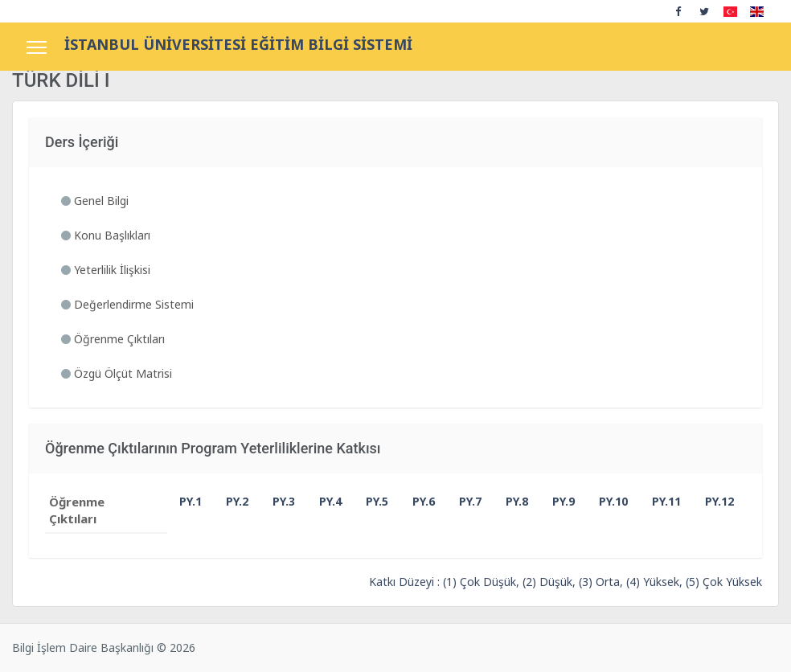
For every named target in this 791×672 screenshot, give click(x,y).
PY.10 (603, 501)
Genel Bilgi (95, 201)
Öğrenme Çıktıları (113, 339)
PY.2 (230, 501)
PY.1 (183, 501)
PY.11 (656, 501)
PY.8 (510, 501)
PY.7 (463, 501)
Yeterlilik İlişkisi (106, 270)
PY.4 (323, 501)
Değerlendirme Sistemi (127, 304)
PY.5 (370, 501)
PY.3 (277, 501)
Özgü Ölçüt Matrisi (117, 373)
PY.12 (709, 501)
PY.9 (556, 501)
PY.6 (416, 501)
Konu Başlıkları (106, 235)
